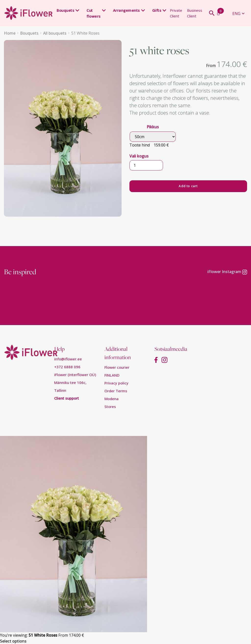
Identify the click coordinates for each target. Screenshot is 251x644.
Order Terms (116, 391)
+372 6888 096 (67, 367)
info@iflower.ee (68, 359)
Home (10, 33)
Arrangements (126, 10)
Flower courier (117, 367)
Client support (67, 398)
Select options (13, 641)
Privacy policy (116, 383)
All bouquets (55, 33)
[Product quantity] (146, 165)
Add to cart (188, 186)
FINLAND (112, 375)
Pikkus (153, 127)
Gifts (157, 10)
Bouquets (65, 10)
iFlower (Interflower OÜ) (75, 375)
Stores (110, 407)
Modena (112, 399)
